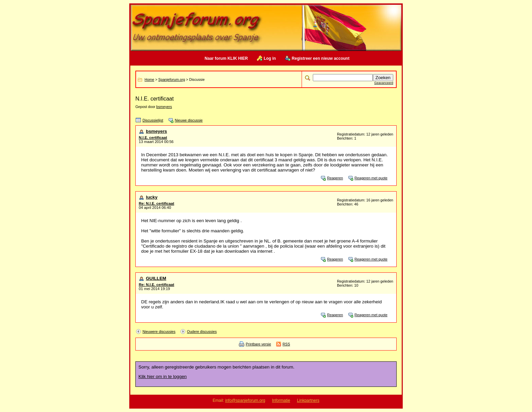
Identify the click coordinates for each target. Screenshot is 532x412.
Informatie (281, 400)
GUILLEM (156, 278)
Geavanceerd (384, 83)
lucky (152, 197)
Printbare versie (258, 344)
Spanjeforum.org (172, 79)
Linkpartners (308, 400)
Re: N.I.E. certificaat (156, 203)
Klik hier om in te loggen (163, 377)
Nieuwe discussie (189, 120)
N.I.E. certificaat (153, 138)
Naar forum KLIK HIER (226, 58)
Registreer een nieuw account (321, 58)
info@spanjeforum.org (245, 400)
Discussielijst (153, 120)
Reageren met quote (371, 178)
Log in (270, 58)
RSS (286, 344)
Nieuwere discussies (159, 332)
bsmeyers (164, 107)
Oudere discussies (202, 332)
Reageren (335, 178)
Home (149, 79)
